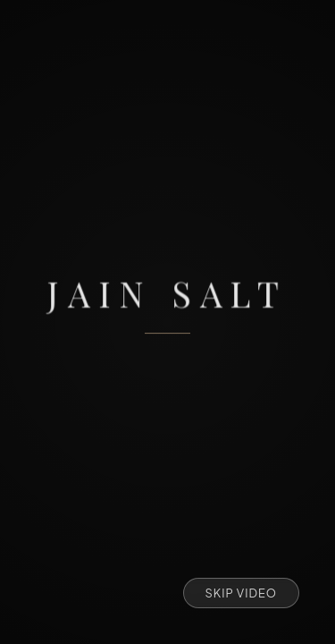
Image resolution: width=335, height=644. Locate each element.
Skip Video (242, 593)
